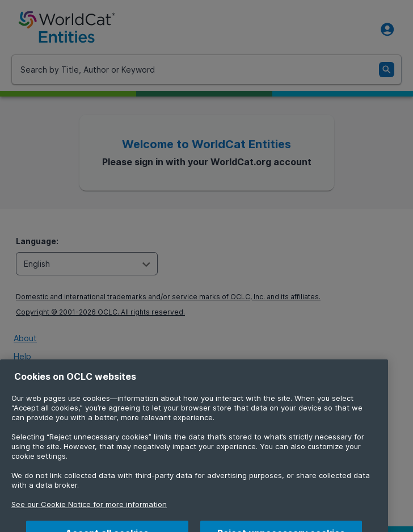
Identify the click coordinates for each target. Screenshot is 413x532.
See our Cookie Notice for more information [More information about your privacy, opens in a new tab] (89, 513)
